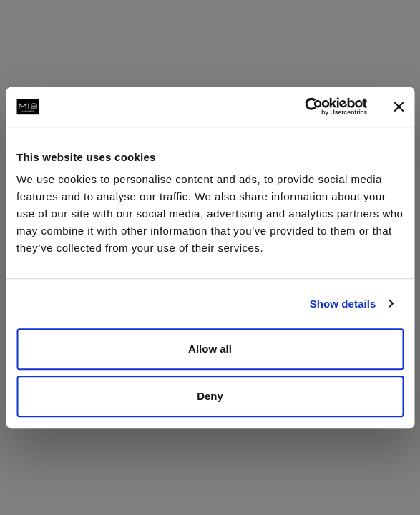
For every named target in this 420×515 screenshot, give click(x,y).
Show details (343, 304)
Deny (210, 396)
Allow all (210, 349)
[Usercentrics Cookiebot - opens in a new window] (304, 107)
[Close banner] (399, 107)
